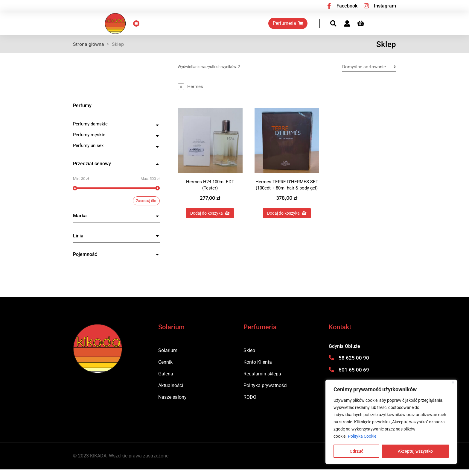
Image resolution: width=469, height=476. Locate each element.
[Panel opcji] (393, 27)
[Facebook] (329, 6)
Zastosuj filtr (146, 207)
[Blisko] (453, 382)
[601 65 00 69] (331, 376)
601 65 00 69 (354, 376)
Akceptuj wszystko (415, 451)
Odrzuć (356, 451)
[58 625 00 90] (331, 364)
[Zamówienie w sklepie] (369, 73)
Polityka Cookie (362, 436)
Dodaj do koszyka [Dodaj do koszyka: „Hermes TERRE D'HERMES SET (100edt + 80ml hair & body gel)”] (287, 219)
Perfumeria (320, 26)
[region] (391, 422)
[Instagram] (366, 6)
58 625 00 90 (354, 364)
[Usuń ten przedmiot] (190, 93)
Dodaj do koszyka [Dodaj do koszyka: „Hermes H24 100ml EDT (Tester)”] (210, 219)
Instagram (385, 6)
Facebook (347, 6)
